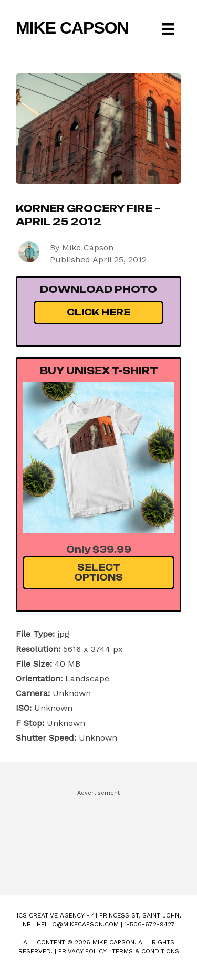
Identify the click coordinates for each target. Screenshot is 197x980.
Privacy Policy (82, 951)
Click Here (98, 312)
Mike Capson (72, 28)
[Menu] (168, 29)
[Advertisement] (98, 838)
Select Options (98, 572)
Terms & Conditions (146, 951)
